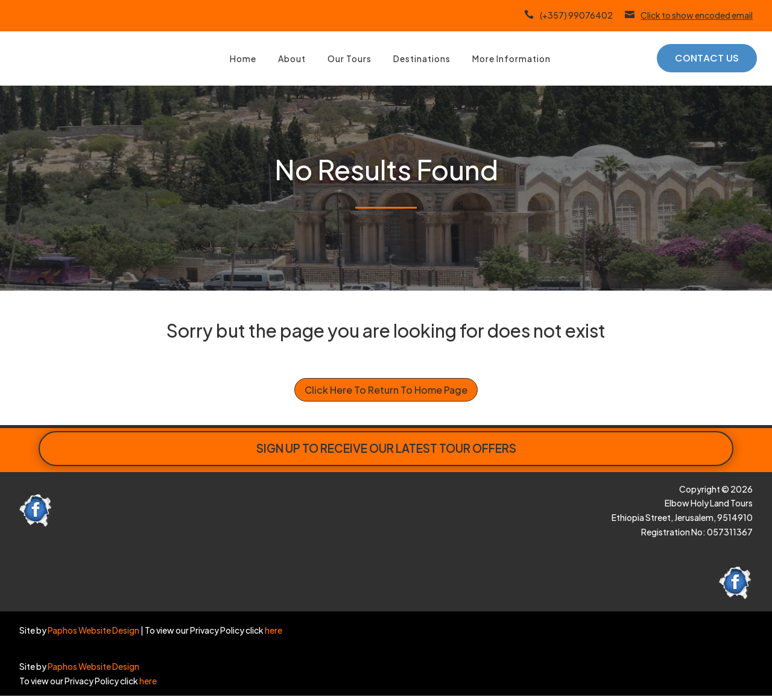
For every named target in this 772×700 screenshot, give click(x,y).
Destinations (422, 58)
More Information (511, 58)
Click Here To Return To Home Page (386, 390)
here (273, 630)
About (292, 58)
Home (243, 58)
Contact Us (707, 58)
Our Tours (350, 58)
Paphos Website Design (93, 630)
